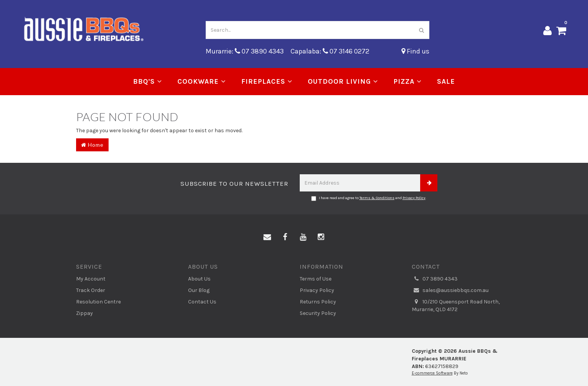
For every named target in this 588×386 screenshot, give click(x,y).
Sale (446, 81)
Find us (415, 51)
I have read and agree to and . (369, 198)
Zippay (84, 313)
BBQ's (148, 81)
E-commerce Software (432, 373)
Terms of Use (316, 279)
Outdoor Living (343, 81)
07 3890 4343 (435, 279)
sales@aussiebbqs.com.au (450, 290)
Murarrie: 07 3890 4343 (245, 51)
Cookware (202, 81)
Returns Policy (318, 302)
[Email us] (267, 237)
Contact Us (202, 302)
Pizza (408, 81)
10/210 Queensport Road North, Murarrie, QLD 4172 (456, 305)
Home (92, 145)
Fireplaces (267, 81)
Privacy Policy (414, 198)
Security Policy (318, 313)
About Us (199, 279)
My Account (91, 279)
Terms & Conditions (377, 198)
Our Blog (199, 290)
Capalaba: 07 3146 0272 (330, 51)
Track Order (91, 290)
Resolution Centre (98, 302)
